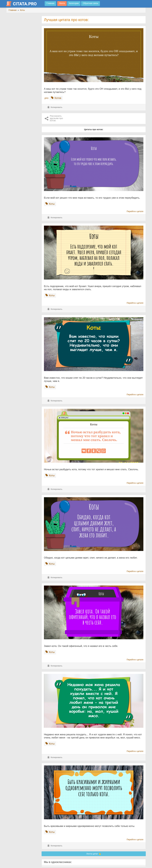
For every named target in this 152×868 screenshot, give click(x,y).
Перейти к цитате (135, 211)
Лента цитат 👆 (94, 854)
